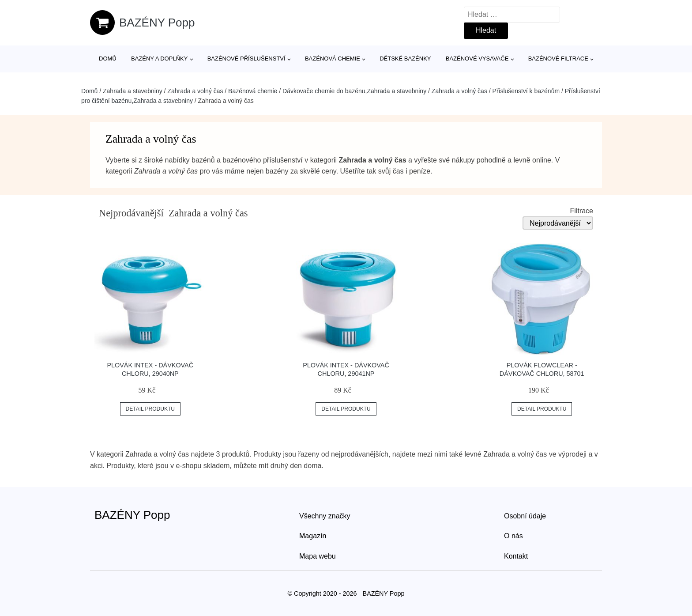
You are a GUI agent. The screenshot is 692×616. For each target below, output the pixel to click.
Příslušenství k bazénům (526, 91)
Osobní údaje (525, 516)
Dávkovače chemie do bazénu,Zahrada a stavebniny (354, 91)
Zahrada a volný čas (195, 91)
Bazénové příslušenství (246, 59)
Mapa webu (318, 556)
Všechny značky (325, 516)
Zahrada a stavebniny (133, 91)
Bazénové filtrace (558, 59)
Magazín (313, 536)
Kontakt (516, 556)
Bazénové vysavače (477, 59)
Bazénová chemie (333, 59)
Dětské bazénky (405, 59)
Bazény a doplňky (159, 59)
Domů (108, 59)
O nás (513, 536)
